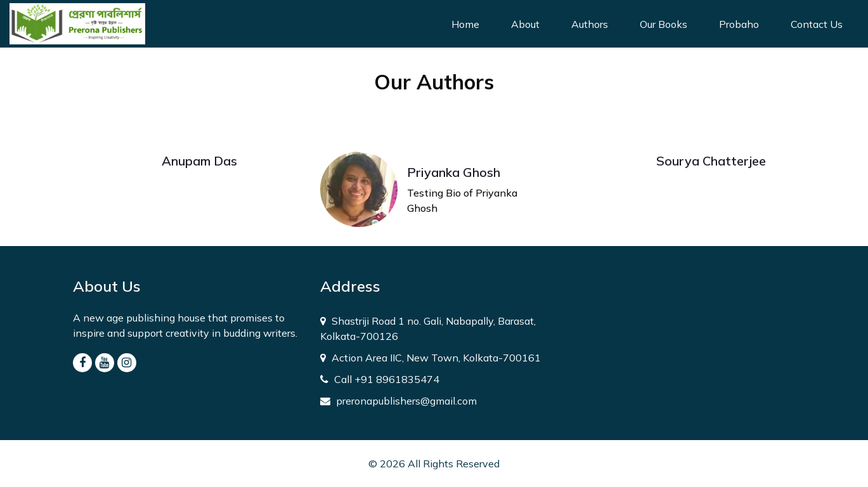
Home (473, 23)
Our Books (664, 24)
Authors (590, 24)
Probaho (739, 24)
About (525, 24)
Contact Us (817, 24)
